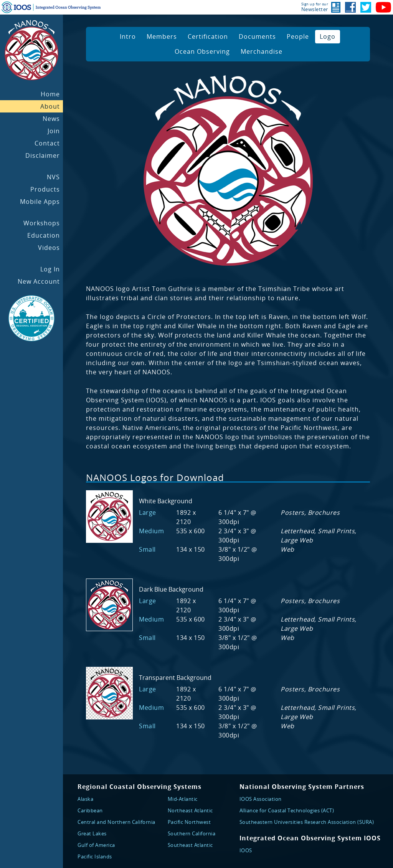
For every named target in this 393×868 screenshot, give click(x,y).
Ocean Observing (202, 51)
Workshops (42, 223)
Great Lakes (92, 833)
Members (162, 36)
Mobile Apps (40, 202)
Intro (128, 36)
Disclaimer (43, 155)
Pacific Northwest (189, 822)
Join (54, 131)
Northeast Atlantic (190, 810)
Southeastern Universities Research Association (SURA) (307, 822)
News (51, 119)
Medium (151, 531)
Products (45, 189)
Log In (50, 269)
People (298, 36)
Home (50, 94)
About (50, 106)
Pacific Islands (95, 856)
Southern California (192, 833)
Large (148, 513)
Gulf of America (96, 845)
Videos (49, 248)
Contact (47, 143)
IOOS (246, 850)
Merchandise (262, 51)
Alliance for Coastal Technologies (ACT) (287, 810)
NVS (53, 177)
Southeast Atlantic (190, 845)
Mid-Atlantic (183, 799)
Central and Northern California (116, 822)
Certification (208, 36)
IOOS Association (261, 799)
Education (44, 235)
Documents (257, 36)
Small (147, 549)
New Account (39, 281)
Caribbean (90, 810)
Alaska (85, 799)
